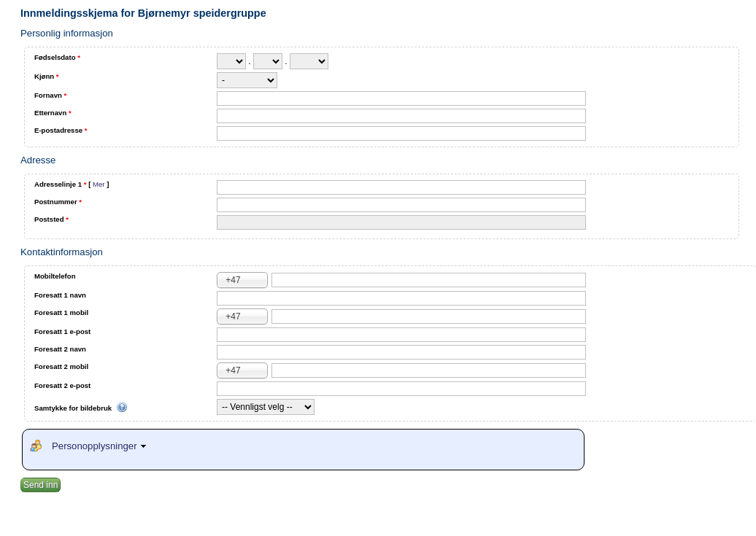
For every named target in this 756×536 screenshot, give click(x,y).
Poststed (51, 219)
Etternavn (53, 113)
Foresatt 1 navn (60, 295)
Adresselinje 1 (72, 184)
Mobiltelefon (55, 276)
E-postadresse (61, 130)
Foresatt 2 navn (60, 349)
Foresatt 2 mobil (61, 366)
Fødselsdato (57, 57)
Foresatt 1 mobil (61, 312)
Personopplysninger (101, 446)
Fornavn (50, 95)
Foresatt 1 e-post (62, 331)
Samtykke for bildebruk (81, 408)
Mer (99, 184)
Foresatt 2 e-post (62, 385)
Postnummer (58, 202)
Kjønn (47, 76)
